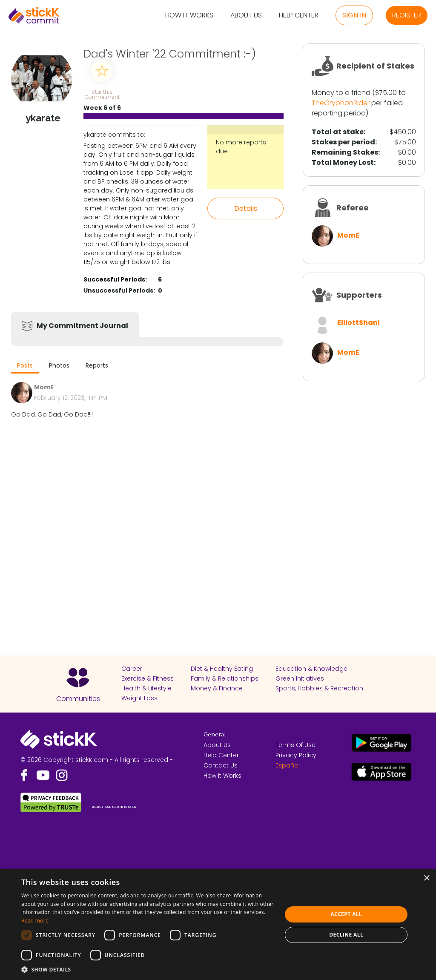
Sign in (354, 15)
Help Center (299, 16)
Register (407, 15)
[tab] (25, 366)
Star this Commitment (102, 94)
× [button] (426, 878)
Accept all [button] (346, 914)
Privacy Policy (296, 755)
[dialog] (218, 925)
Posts (25, 365)
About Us (246, 16)
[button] (148, 969)
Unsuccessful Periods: (119, 290)
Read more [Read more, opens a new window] (35, 921)
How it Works (189, 16)
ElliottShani (359, 323)
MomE (348, 235)
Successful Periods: (115, 279)
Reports (97, 365)
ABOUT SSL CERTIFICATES (114, 807)
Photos (59, 365)
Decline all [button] (346, 935)
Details (246, 208)
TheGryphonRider (341, 103)
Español (288, 765)
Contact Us (221, 765)
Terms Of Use (295, 745)
